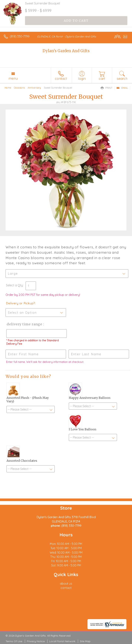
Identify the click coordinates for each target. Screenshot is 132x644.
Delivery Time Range (24, 324)
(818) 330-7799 (20, 36)
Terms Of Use (14, 641)
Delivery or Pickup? (20, 303)
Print (107, 88)
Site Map (85, 641)
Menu (13, 78)
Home (8, 88)
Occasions (19, 88)
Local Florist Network (62, 641)
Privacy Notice (36, 641)
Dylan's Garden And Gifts (66, 51)
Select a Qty (14, 285)
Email (122, 88)
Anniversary (34, 88)
